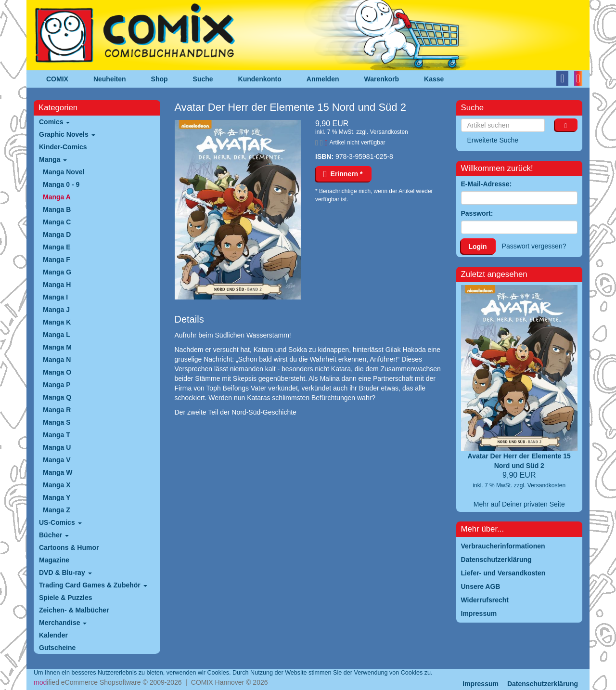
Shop (160, 79)
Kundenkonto (260, 79)
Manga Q (57, 397)
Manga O (57, 372)
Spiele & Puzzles (65, 598)
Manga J (56, 310)
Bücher (54, 535)
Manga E (57, 247)
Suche (203, 79)
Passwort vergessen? (534, 246)
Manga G (57, 272)
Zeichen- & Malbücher (74, 610)
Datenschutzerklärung (543, 684)
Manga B (57, 209)
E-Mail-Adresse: (487, 184)
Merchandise (63, 623)
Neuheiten (110, 79)
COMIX (57, 79)
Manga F (57, 260)
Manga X (57, 485)
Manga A (57, 197)
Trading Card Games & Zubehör (93, 585)
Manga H (57, 285)
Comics (54, 122)
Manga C (57, 222)
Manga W (58, 472)
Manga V (57, 460)
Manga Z (57, 510)
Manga (53, 159)
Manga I (55, 297)
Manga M (57, 347)
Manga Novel (64, 172)
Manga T (57, 435)
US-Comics (60, 522)
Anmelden (323, 79)
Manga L (57, 335)
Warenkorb (382, 79)
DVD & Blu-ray (65, 573)
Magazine (54, 560)
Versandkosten (389, 132)
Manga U (57, 447)
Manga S (57, 422)
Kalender (53, 635)
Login (478, 247)
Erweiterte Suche (493, 140)
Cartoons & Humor (69, 547)
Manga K (57, 322)
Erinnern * (343, 174)
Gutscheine (57, 648)
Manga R (57, 410)
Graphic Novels (67, 134)
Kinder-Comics (63, 147)
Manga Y (57, 497)
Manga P (57, 385)
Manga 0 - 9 (61, 184)
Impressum (481, 684)
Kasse (434, 79)
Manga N (57, 360)
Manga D (57, 234)
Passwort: (477, 213)
